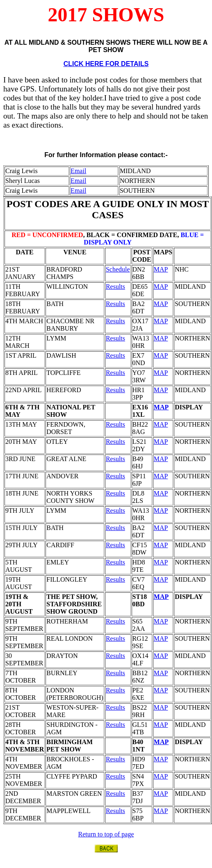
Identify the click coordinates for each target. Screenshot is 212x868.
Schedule (118, 269)
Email (78, 171)
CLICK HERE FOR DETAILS (106, 64)
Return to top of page (106, 834)
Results (115, 287)
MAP (161, 269)
